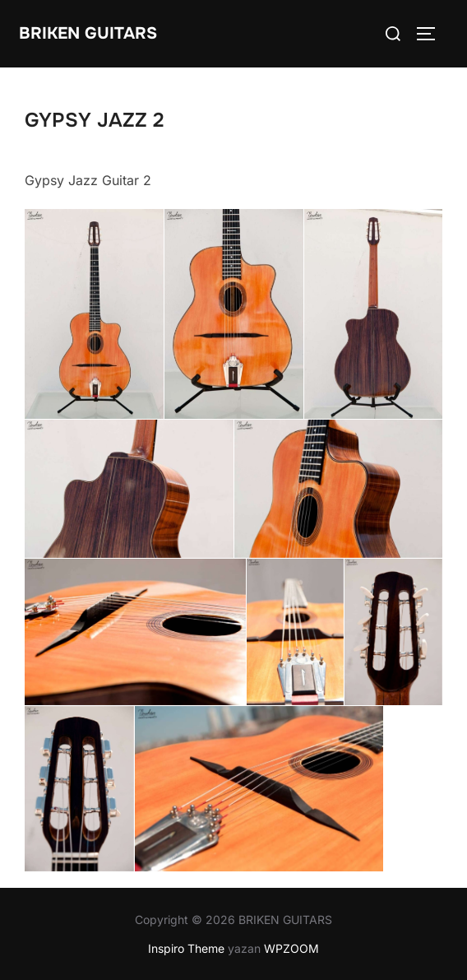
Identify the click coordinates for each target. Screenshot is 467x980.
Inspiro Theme (186, 948)
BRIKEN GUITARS (88, 33)
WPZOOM (291, 948)
